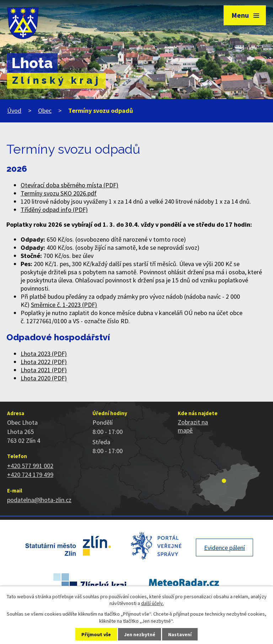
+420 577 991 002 (30, 466)
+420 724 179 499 (30, 475)
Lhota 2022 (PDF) (44, 362)
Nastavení (180, 634)
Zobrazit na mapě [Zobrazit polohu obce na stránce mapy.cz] (193, 426)
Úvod (14, 111)
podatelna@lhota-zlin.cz (39, 500)
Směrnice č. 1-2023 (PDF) (64, 305)
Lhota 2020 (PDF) (44, 378)
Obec (45, 111)
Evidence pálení (224, 548)
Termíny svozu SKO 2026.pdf (59, 193)
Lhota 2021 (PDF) (44, 370)
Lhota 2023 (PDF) (44, 354)
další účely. (152, 603)
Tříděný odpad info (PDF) (54, 210)
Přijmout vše (96, 634)
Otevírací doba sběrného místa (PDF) (69, 185)
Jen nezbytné (140, 634)
